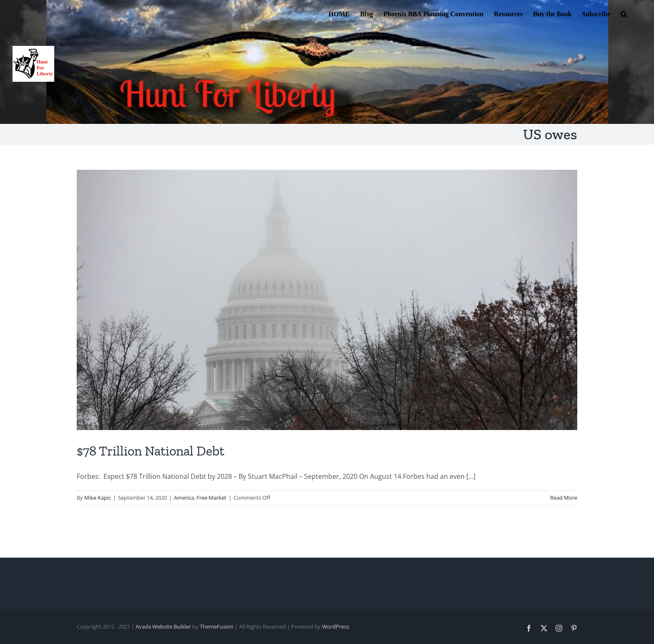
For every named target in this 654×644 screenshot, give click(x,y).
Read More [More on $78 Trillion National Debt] (564, 498)
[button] (624, 13)
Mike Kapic (98, 498)
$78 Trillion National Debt (151, 451)
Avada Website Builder (163, 626)
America (184, 498)
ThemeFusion (217, 626)
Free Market (211, 498)
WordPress (336, 626)
